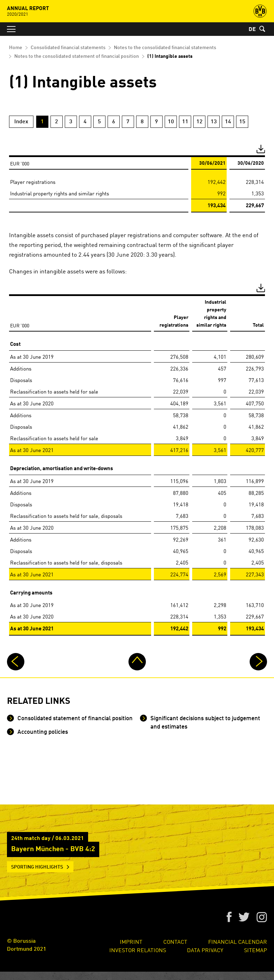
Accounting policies (42, 732)
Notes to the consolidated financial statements (165, 48)
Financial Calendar (238, 941)
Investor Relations (138, 950)
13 (214, 122)
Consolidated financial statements (68, 48)
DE (252, 30)
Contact (175, 941)
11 (185, 122)
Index (21, 122)
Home (16, 48)
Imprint (131, 941)
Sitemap (256, 950)
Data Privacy (205, 950)
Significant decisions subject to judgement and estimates (205, 723)
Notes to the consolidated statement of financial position (77, 56)
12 (199, 122)
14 (228, 122)
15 (242, 122)
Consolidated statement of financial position (74, 719)
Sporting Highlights (37, 867)
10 (171, 122)
